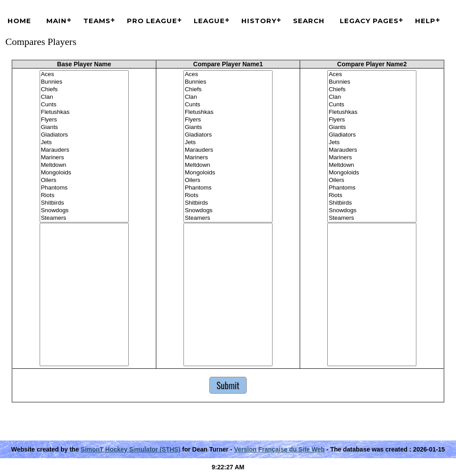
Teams (97, 21)
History (259, 21)
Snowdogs (84, 211)
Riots (84, 196)
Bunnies (84, 82)
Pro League (152, 21)
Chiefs (84, 90)
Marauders (84, 150)
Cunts (84, 105)
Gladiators (84, 135)
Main (57, 21)
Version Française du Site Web (279, 449)
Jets (84, 143)
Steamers (84, 218)
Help (425, 21)
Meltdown (84, 165)
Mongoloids (84, 173)
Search (309, 21)
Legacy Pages (369, 21)
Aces (84, 75)
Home (19, 21)
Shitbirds (84, 203)
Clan (84, 97)
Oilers (84, 180)
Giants (84, 127)
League (209, 21)
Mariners (84, 158)
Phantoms (84, 188)
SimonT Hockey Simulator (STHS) (130, 449)
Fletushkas (84, 112)
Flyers (84, 120)
